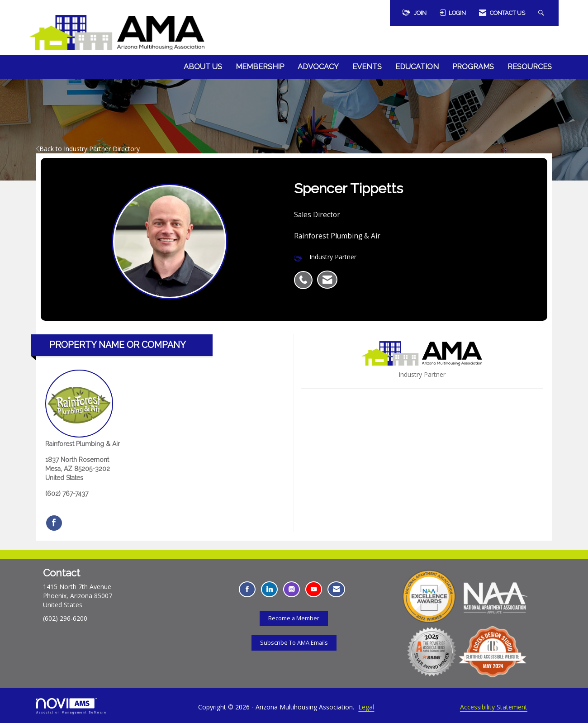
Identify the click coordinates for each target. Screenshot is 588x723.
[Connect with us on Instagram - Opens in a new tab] (292, 589)
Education (417, 67)
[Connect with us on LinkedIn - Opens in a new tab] (269, 589)
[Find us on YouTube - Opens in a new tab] (314, 589)
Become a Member (294, 618)
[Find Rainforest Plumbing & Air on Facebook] (54, 523)
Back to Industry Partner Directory (88, 149)
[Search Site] (542, 13)
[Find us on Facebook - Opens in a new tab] (247, 589)
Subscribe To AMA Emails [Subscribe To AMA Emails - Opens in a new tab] (294, 643)
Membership (260, 67)
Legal (366, 707)
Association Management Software (71, 706)
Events (367, 67)
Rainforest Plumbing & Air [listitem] (83, 409)
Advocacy (318, 67)
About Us (203, 67)
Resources (530, 67)
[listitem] (306, 275)
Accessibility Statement (494, 707)
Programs (473, 67)
